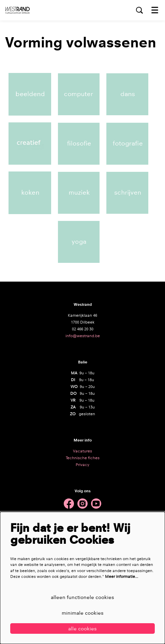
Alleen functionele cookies (82, 597)
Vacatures (82, 451)
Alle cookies (82, 628)
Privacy (82, 465)
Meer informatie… (122, 576)
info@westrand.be (83, 336)
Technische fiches (83, 458)
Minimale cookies (83, 613)
